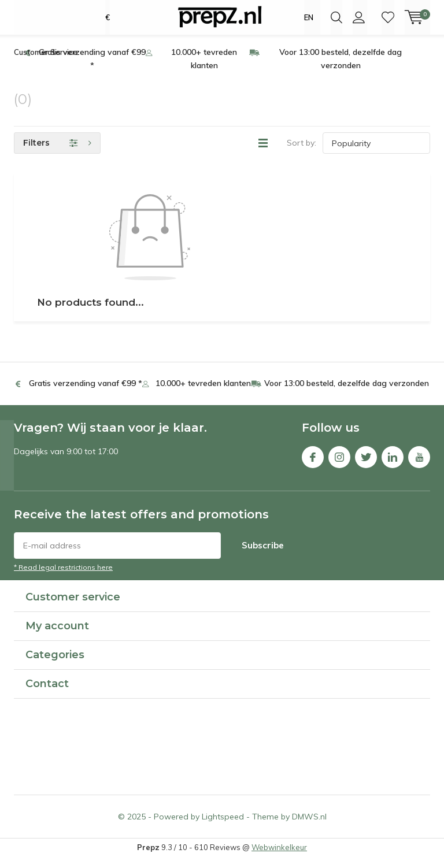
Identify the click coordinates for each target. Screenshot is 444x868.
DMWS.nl (309, 828)
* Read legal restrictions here (63, 578)
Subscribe (263, 556)
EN (309, 17)
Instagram (339, 465)
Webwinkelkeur (279, 858)
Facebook (313, 465)
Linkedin (393, 465)
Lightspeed (223, 828)
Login (359, 17)
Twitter (366, 465)
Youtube (419, 465)
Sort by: (301, 154)
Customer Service (46, 63)
